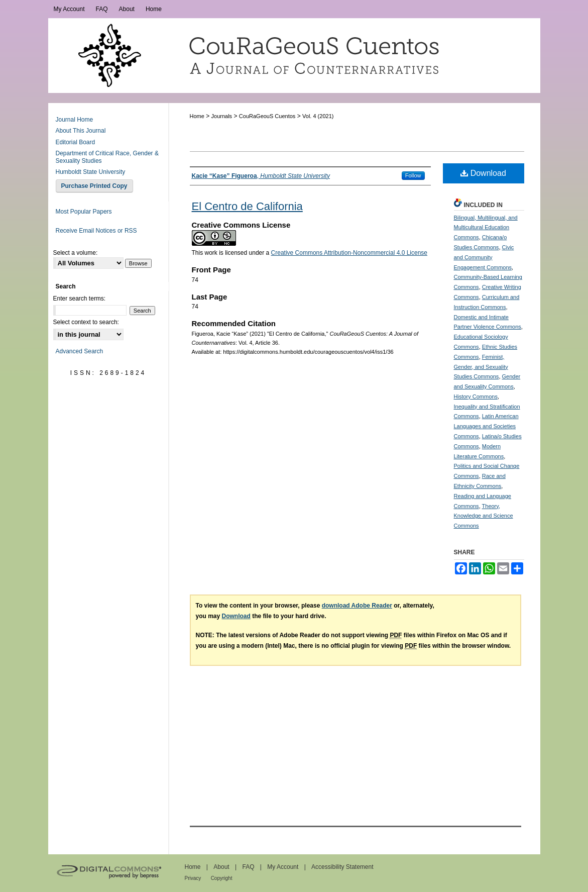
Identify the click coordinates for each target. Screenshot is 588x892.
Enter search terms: (80, 299)
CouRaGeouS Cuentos (267, 116)
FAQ (248, 867)
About (221, 867)
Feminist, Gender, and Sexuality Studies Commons (481, 367)
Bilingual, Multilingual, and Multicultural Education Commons (486, 228)
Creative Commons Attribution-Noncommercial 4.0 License (349, 253)
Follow (413, 175)
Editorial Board (76, 142)
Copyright (222, 878)
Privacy (193, 878)
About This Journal (81, 131)
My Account (283, 867)
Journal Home (75, 120)
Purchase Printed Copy (94, 186)
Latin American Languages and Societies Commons (486, 426)
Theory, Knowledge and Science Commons (484, 516)
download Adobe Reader (357, 606)
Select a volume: (76, 253)
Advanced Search (80, 351)
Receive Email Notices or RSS (96, 231)
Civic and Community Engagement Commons (484, 257)
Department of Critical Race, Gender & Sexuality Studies (107, 157)
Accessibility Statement (342, 867)
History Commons (476, 397)
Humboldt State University (91, 172)
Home (197, 116)
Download (483, 173)
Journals (222, 116)
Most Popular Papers (84, 212)
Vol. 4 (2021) (318, 116)
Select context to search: (86, 322)
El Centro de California (247, 206)
